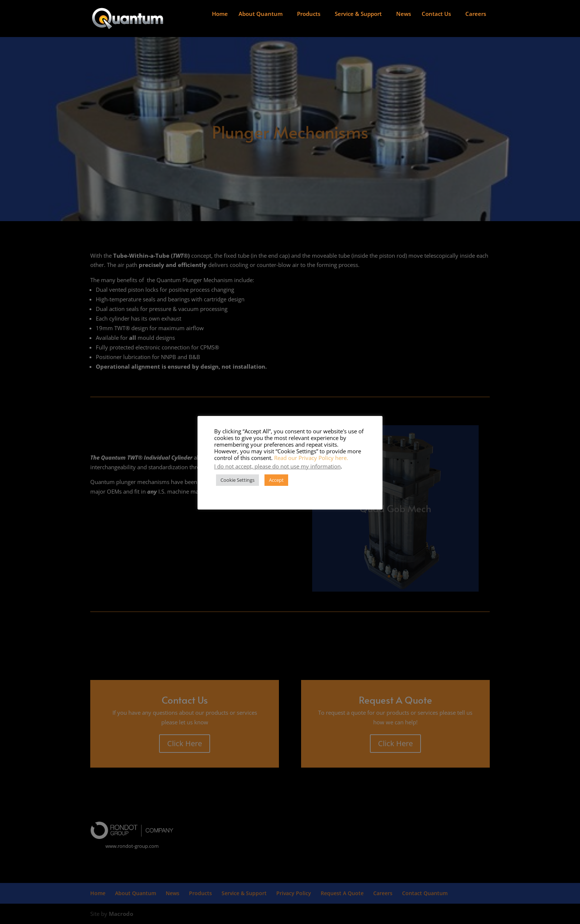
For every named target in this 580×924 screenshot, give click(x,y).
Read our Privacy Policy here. (311, 458)
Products (309, 14)
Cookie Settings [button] (237, 480)
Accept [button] (276, 480)
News (404, 14)
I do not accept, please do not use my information (277, 466)
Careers (476, 14)
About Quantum (261, 14)
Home (220, 14)
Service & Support (358, 14)
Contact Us (436, 14)
